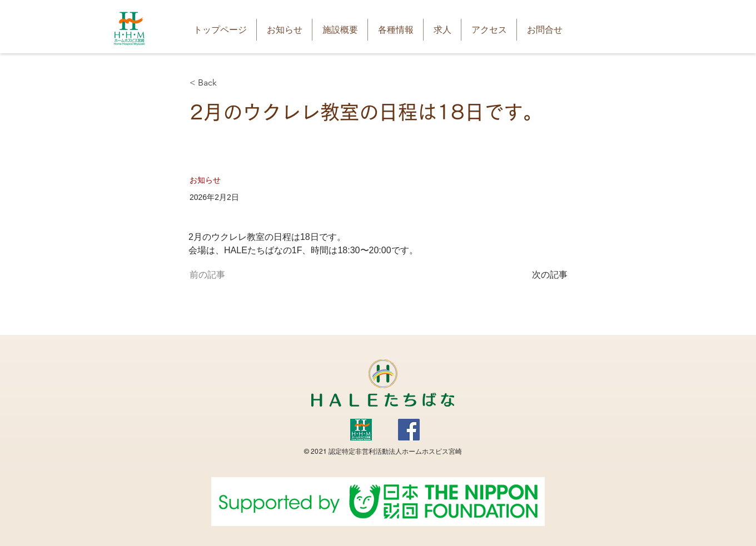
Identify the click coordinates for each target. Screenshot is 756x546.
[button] (340, 30)
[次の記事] (540, 275)
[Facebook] (409, 430)
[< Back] (226, 83)
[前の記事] (226, 275)
